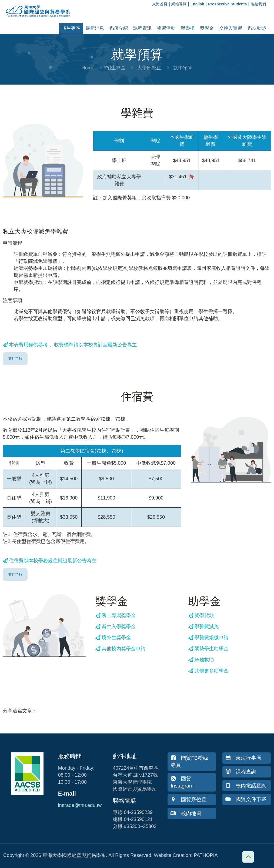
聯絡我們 (258, 4)
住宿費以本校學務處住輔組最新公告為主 (50, 561)
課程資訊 (142, 28)
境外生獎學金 (113, 638)
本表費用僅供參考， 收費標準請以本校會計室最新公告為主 (70, 345)
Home (88, 68)
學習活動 (166, 28)
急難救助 (201, 660)
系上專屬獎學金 (116, 615)
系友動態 (257, 28)
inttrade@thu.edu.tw (80, 805)
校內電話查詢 (246, 785)
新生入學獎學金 (116, 626)
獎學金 (207, 28)
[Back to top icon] (248, 857)
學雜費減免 (204, 626)
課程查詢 (241, 772)
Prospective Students (227, 4)
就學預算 (183, 68)
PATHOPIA (206, 855)
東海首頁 (160, 4)
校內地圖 (186, 813)
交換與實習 (231, 28)
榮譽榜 (188, 28)
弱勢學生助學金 (208, 649)
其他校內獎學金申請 (120, 649)
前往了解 (15, 359)
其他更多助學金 (208, 671)
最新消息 (95, 28)
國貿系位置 (188, 800)
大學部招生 (149, 68)
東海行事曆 (243, 758)
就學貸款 (201, 615)
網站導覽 (179, 4)
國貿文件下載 (246, 799)
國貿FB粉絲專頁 (189, 761)
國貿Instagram (182, 782)
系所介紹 (119, 28)
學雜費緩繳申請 (208, 638)
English (197, 4)
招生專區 (71, 28)
